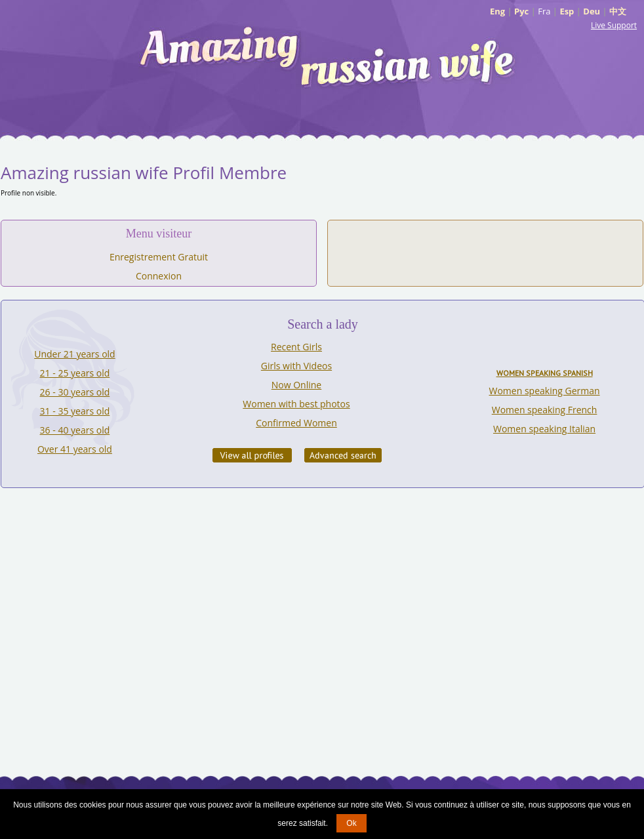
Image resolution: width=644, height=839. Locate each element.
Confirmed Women (296, 423)
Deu (592, 11)
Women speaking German (545, 391)
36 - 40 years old (75, 430)
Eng (497, 11)
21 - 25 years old (75, 373)
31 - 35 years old (75, 411)
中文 (618, 11)
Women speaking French (545, 410)
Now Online (296, 385)
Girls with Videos (296, 366)
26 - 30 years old (75, 392)
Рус (521, 11)
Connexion (159, 276)
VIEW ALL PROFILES (252, 455)
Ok (351, 823)
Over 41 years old (75, 449)
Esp (567, 11)
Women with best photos (296, 404)
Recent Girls (296, 347)
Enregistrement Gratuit (159, 257)
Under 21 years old (74, 354)
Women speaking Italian (544, 429)
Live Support (614, 25)
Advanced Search (343, 455)
